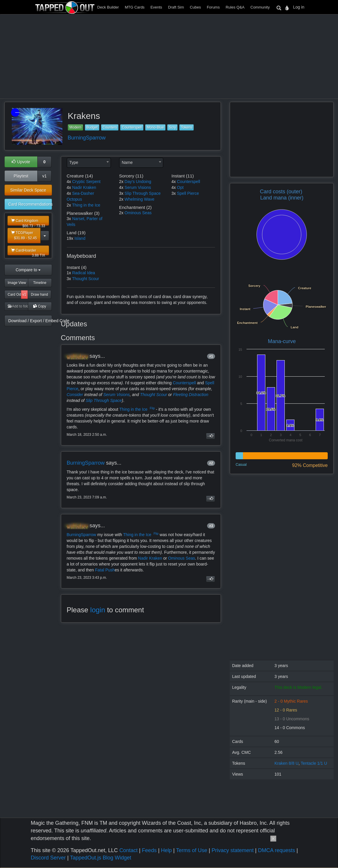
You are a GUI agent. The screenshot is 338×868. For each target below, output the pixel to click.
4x (69, 182)
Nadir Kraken (84, 187)
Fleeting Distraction (191, 395)
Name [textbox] (127, 162)
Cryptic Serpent (86, 182)
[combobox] (89, 163)
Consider (75, 395)
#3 (211, 526)
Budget (92, 127)
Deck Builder (108, 7)
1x (69, 273)
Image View (17, 283)
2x (69, 205)
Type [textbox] (74, 162)
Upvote (21, 162)
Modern (75, 127)
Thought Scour (86, 279)
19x (70, 238)
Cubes (195, 7)
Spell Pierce (188, 193)
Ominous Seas (138, 213)
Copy (40, 306)
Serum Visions (138, 187)
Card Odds (14, 295)
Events (156, 7)
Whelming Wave (139, 199)
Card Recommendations (30, 204)
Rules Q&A (235, 7)
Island (80, 238)
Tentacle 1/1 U (314, 763)
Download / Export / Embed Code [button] (30, 321)
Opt (180, 187)
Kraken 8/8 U (287, 763)
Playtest (21, 176)
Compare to (28, 270)
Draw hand (39, 295)
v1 (45, 176)
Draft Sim (176, 7)
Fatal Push (105, 570)
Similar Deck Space (28, 190)
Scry (172, 127)
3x (69, 219)
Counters (110, 127)
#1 (211, 356)
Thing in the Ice (86, 205)
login (98, 610)
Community (260, 7)
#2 (211, 463)
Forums (213, 7)
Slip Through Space (143, 193)
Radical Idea (84, 273)
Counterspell (132, 127)
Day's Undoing (138, 182)
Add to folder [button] (18, 306)
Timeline (40, 283)
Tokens (187, 127)
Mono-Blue (155, 127)
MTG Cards (135, 7)
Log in (299, 7)
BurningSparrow (87, 138)
